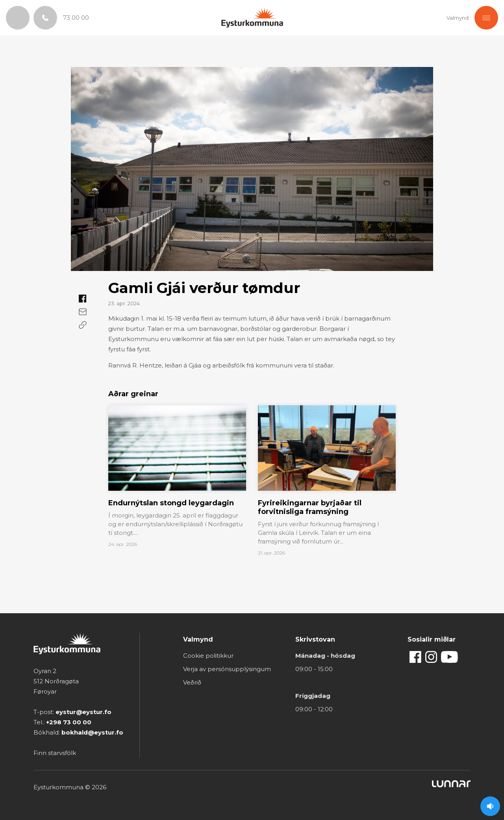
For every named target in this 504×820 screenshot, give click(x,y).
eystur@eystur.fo (83, 712)
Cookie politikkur (208, 656)
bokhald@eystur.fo (92, 732)
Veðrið (192, 682)
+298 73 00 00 (69, 722)
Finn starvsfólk (55, 753)
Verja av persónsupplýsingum (227, 669)
